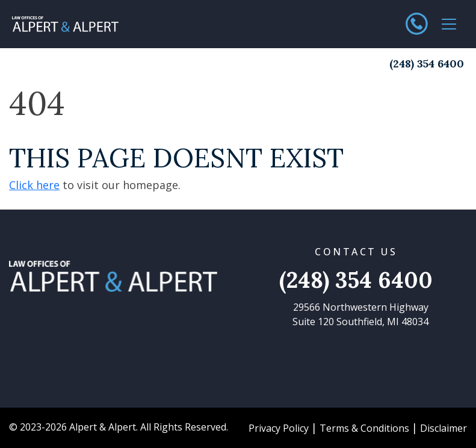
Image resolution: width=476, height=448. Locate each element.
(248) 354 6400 (427, 64)
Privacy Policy (279, 428)
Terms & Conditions (364, 428)
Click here (34, 185)
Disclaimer (444, 428)
